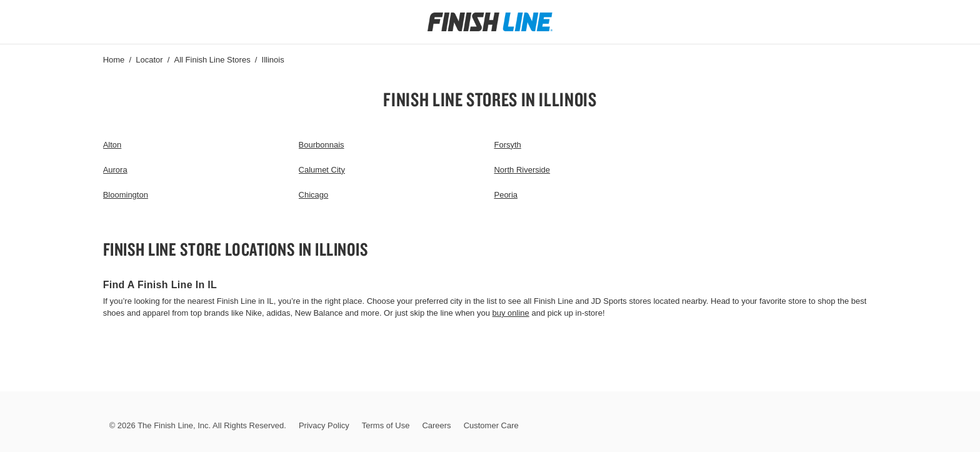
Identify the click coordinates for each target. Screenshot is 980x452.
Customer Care (491, 425)
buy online (511, 313)
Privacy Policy (324, 425)
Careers (436, 425)
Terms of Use (386, 425)
